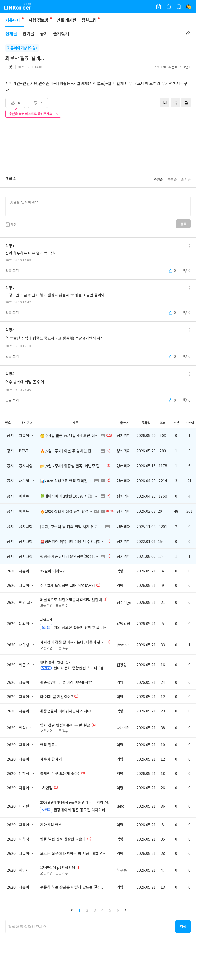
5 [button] (110, 910)
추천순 (158, 180)
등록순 (172, 180)
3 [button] (95, 910)
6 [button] (118, 910)
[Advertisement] (98, 141)
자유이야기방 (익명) (22, 48)
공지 (44, 33)
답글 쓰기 (12, 270)
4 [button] (103, 910)
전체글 (11, 33)
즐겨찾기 (61, 33)
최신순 (186, 180)
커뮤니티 (14, 22)
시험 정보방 (38, 20)
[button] (72, 910)
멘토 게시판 (67, 20)
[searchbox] (89, 927)
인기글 (29, 33)
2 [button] (87, 910)
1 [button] (79, 910)
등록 (183, 224)
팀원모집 (89, 20)
